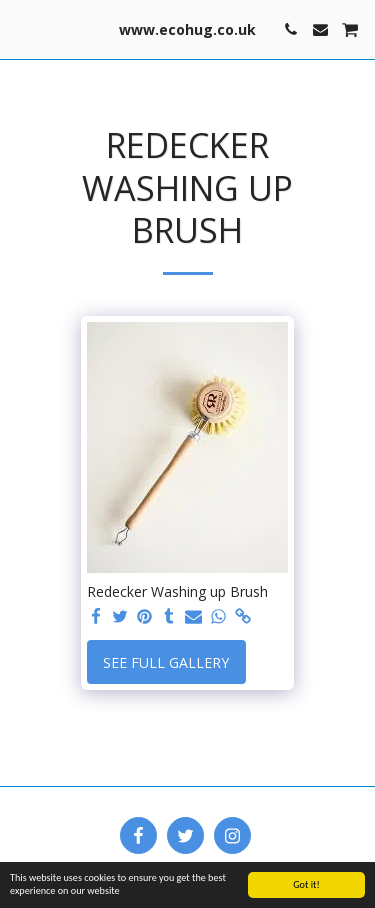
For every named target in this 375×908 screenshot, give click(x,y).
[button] (22, 28)
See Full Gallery (166, 662)
